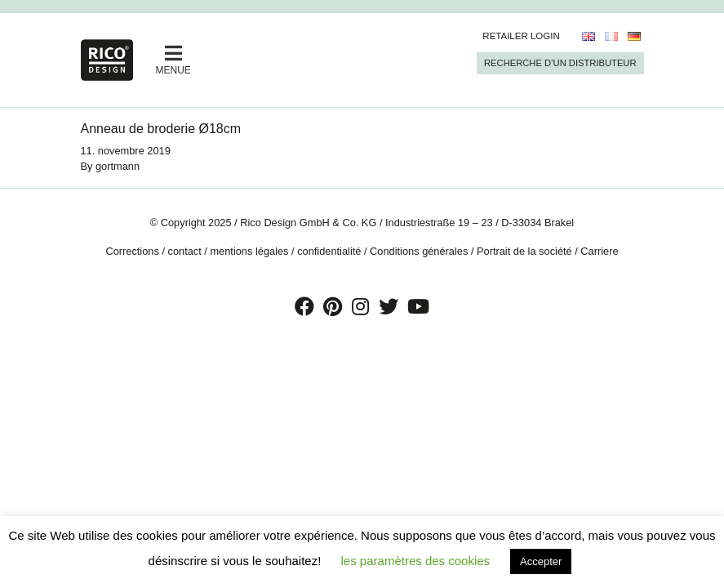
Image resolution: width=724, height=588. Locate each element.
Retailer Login (521, 36)
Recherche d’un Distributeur (560, 63)
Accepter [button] (541, 561)
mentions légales (249, 251)
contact (185, 251)
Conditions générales (419, 251)
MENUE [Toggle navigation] (173, 60)
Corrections (132, 251)
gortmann (118, 166)
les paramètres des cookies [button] (416, 561)
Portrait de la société (524, 251)
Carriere (599, 251)
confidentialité (329, 251)
